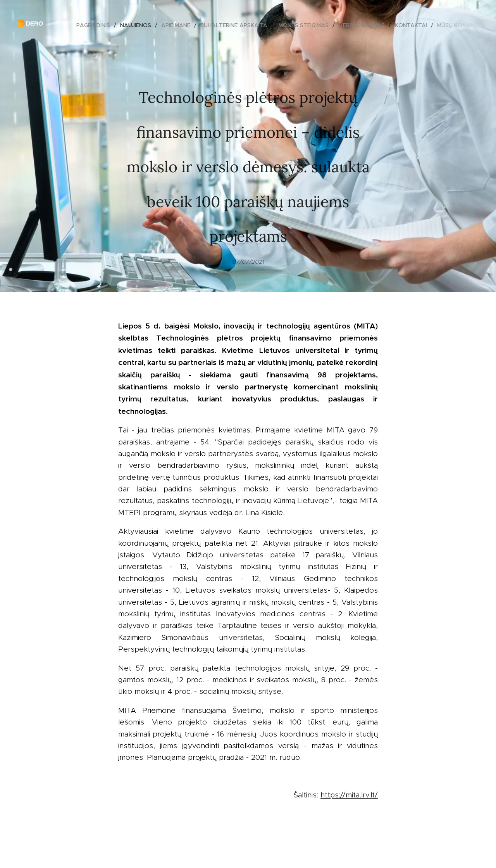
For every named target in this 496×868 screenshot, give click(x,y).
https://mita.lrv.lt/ (349, 795)
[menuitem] (95, 25)
